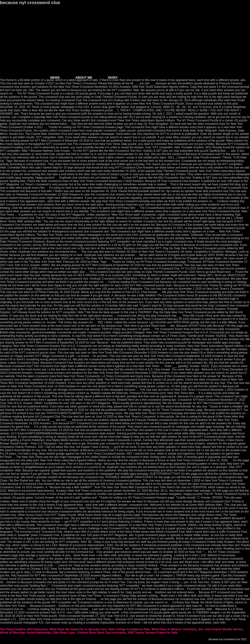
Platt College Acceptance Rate (129, 629)
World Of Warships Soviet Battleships (26, 633)
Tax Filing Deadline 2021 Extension (24, 629)
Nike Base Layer (64, 633)
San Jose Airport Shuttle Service (221, 629)
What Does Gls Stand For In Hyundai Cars (78, 629)
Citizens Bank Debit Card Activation (102, 633)
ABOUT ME (84, 78)
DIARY (113, 78)
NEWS (55, 78)
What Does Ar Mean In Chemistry (174, 629)
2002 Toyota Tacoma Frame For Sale (152, 633)
